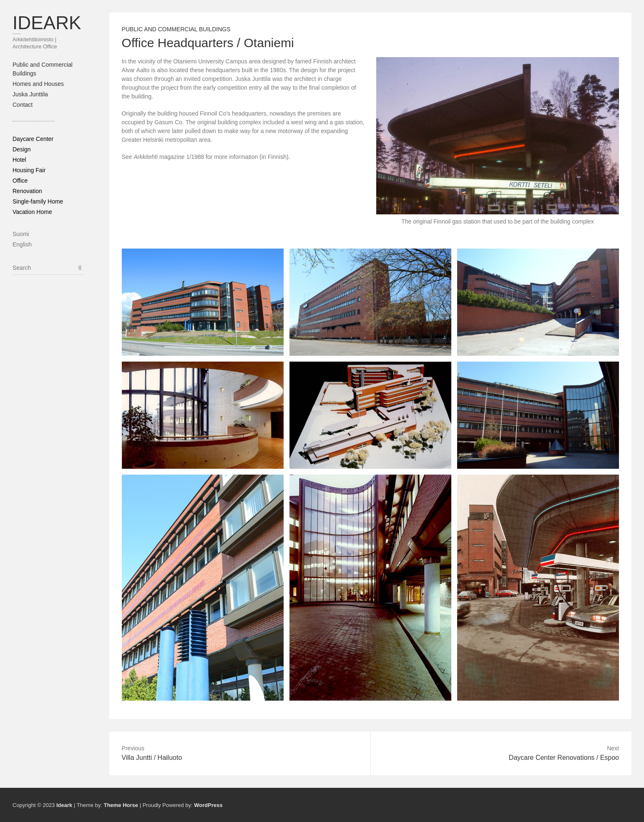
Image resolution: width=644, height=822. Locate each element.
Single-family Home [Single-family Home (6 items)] (38, 201)
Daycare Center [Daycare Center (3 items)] (33, 139)
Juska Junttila (30, 94)
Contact (23, 105)
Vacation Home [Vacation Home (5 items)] (32, 212)
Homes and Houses (38, 84)
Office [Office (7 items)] (20, 181)
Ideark (47, 23)
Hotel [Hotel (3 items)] (19, 160)
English (22, 244)
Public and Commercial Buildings (176, 29)
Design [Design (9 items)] (22, 149)
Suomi (21, 234)
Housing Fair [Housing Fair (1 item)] (29, 170)
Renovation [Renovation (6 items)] (27, 191)
